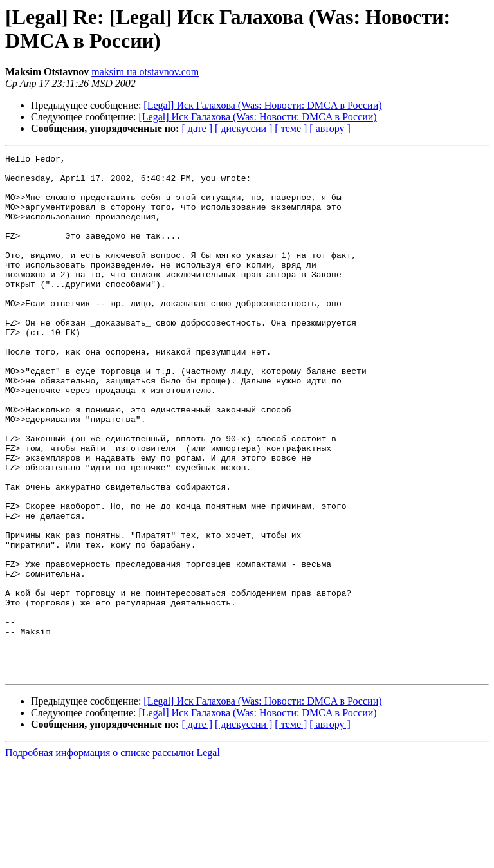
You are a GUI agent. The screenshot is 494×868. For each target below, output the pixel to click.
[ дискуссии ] (243, 128)
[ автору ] (330, 128)
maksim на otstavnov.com (145, 72)
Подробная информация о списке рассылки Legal (113, 857)
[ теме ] (291, 128)
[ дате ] (197, 128)
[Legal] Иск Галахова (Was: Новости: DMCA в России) (262, 105)
